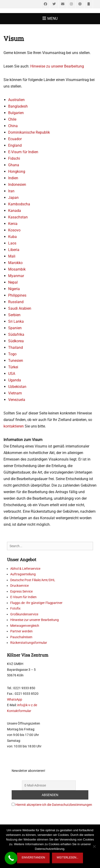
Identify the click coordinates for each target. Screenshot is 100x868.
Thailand (16, 348)
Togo (12, 354)
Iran (11, 191)
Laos (12, 243)
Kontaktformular (19, 711)
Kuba (12, 237)
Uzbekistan (17, 387)
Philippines (17, 295)
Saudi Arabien (20, 308)
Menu (52, 19)
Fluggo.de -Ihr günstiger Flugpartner (36, 603)
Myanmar (16, 276)
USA (12, 374)
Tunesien (16, 361)
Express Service (21, 591)
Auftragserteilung (23, 574)
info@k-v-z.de (27, 705)
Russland (16, 302)
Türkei (13, 367)
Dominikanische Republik (29, 132)
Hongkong (17, 171)
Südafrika (16, 334)
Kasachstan (18, 217)
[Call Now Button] (11, 858)
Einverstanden (33, 857)
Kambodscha (19, 204)
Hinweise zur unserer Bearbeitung (34, 620)
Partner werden (21, 631)
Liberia (14, 250)
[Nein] (94, 846)
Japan (13, 198)
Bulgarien (16, 113)
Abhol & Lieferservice (25, 569)
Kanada (15, 211)
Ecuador (15, 139)
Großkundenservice (24, 614)
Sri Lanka (16, 321)
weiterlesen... (67, 857)
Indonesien (17, 185)
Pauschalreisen (21, 637)
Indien (13, 178)
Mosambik (17, 269)
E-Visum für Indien (23, 152)
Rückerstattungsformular (29, 643)
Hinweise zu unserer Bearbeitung (57, 66)
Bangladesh (18, 106)
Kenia (13, 224)
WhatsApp (15, 699)
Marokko (15, 263)
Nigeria (14, 289)
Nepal (13, 282)
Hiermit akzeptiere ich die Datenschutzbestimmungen (54, 805)
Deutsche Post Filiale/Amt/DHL (33, 580)
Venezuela (17, 400)
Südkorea (16, 341)
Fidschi (14, 158)
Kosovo (14, 230)
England (15, 145)
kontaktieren (14, 426)
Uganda (15, 380)
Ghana (14, 165)
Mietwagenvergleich (25, 626)
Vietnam (15, 393)
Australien (16, 100)
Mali (12, 256)
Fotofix (15, 608)
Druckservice (19, 586)
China (13, 126)
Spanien (15, 328)
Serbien (14, 315)
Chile (12, 119)
